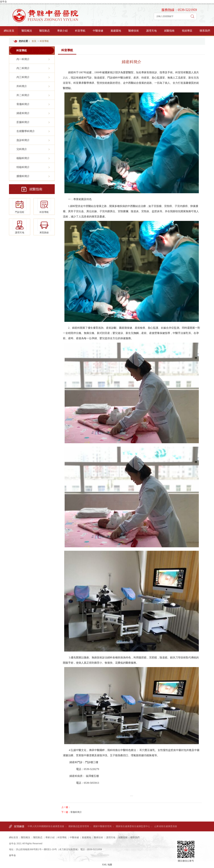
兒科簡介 (22, 149)
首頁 (34, 41)
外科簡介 (22, 86)
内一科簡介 (23, 59)
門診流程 (20, 206)
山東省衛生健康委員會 (166, 826)
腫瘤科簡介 (23, 176)
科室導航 (80, 31)
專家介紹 (62, 31)
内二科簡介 (23, 68)
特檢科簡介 (23, 167)
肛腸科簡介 (23, 122)
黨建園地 (116, 31)
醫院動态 (45, 31)
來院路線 (44, 226)
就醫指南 (169, 31)
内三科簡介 (23, 77)
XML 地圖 (107, 865)
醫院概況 (27, 31)
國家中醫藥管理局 (102, 826)
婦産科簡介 (23, 113)
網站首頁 (9, 31)
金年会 (3, 2)
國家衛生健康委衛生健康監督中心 (133, 826)
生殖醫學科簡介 (26, 131)
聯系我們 (205, 31)
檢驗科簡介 (23, 158)
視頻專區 (187, 31)
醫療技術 (134, 31)
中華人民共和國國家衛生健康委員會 (46, 826)
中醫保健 (98, 31)
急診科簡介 (23, 140)
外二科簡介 (23, 95)
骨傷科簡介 (23, 104)
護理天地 (151, 31)
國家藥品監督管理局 (79, 826)
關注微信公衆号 (186, 846)
